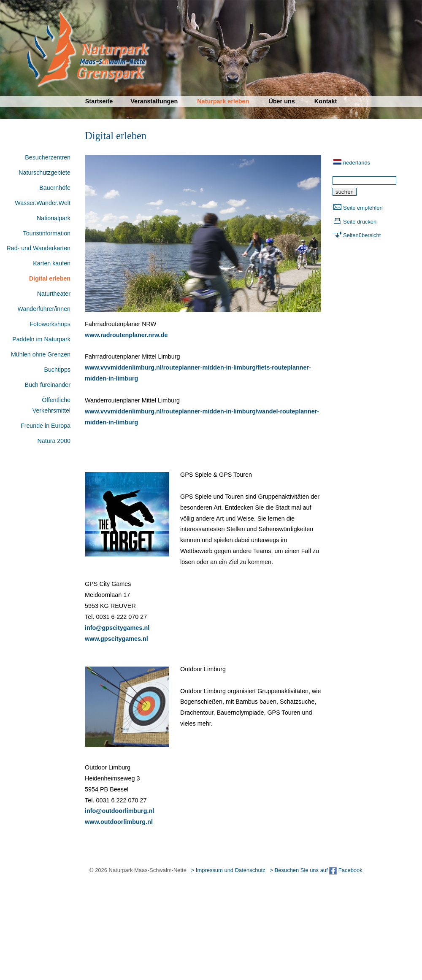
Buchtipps (57, 370)
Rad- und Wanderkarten (38, 248)
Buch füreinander (47, 385)
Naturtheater (54, 294)
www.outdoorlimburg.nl (119, 822)
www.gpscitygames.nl (116, 639)
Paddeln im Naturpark (41, 339)
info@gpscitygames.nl (117, 628)
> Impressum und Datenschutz (228, 870)
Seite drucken (360, 222)
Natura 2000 (54, 441)
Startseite (99, 101)
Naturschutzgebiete (45, 173)
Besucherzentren (48, 157)
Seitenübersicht (362, 235)
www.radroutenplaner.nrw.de (126, 335)
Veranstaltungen (154, 101)
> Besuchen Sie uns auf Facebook (316, 870)
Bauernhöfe (55, 188)
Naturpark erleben (223, 101)
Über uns (281, 101)
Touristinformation (47, 233)
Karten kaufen (52, 263)
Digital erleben (50, 278)
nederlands (357, 163)
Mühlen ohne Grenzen (41, 354)
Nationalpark (54, 218)
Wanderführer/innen (44, 309)
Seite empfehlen (363, 208)
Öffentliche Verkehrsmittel (51, 405)
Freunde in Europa (46, 426)
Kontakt (326, 101)
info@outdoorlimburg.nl (119, 811)
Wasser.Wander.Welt (43, 203)
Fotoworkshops (50, 324)
